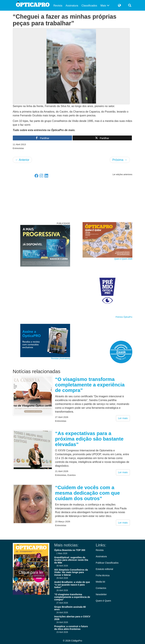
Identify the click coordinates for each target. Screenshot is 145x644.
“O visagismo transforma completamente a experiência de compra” (90, 385)
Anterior (22, 160)
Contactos (101, 588)
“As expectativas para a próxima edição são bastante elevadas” (89, 439)
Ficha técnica (103, 575)
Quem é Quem (103, 601)
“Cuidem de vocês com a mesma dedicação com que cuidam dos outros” (88, 493)
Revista (58, 6)
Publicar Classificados (107, 563)
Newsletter (101, 594)
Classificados (89, 6)
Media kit (100, 582)
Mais (105, 6)
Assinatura (72, 6)
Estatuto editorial (104, 569)
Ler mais (123, 418)
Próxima (120, 160)
